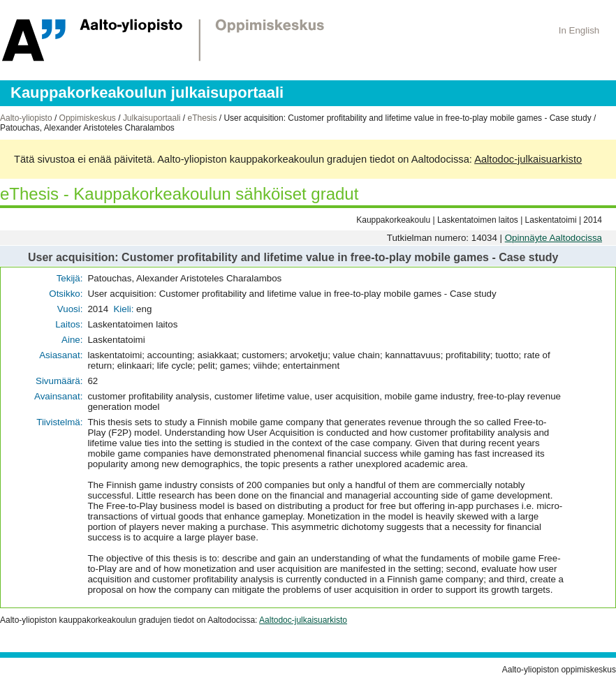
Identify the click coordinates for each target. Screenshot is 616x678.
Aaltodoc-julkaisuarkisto (528, 159)
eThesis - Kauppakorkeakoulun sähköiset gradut (179, 194)
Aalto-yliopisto (26, 118)
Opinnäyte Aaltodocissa (553, 238)
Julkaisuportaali (152, 118)
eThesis (202, 118)
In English (579, 30)
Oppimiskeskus (88, 118)
